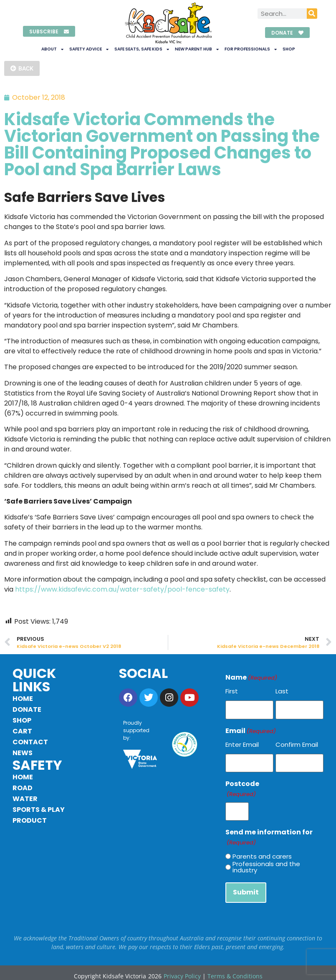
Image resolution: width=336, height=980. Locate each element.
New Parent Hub (197, 49)
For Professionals (251, 49)
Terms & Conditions (235, 969)
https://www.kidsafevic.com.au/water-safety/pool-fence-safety (122, 589)
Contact (30, 742)
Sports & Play (39, 810)
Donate (27, 709)
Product (30, 820)
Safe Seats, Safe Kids (142, 49)
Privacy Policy (182, 969)
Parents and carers (262, 851)
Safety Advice (89, 49)
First (232, 691)
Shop (289, 49)
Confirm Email (297, 743)
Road (23, 788)
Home (23, 699)
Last (282, 691)
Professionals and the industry (266, 862)
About (52, 49)
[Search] (312, 14)
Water (25, 799)
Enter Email (242, 743)
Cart (22, 731)
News (23, 753)
